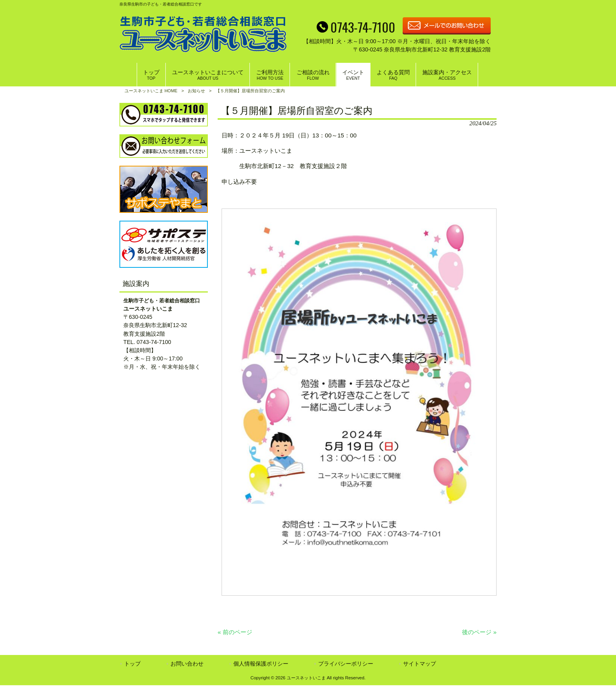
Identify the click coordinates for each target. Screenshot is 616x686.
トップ (132, 664)
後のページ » (479, 632)
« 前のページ (235, 632)
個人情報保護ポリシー (261, 664)
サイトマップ (420, 664)
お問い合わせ (187, 664)
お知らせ (196, 91)
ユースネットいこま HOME (151, 91)
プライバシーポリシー (346, 664)
